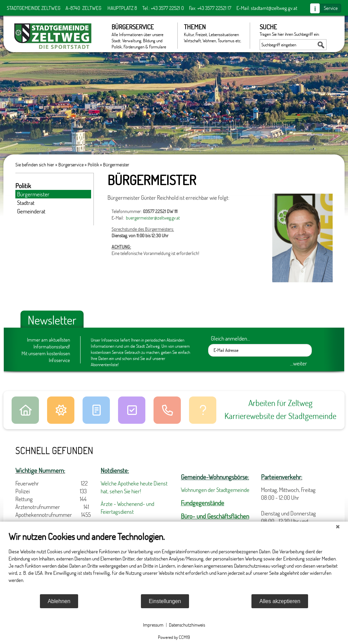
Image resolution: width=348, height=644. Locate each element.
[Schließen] (338, 527)
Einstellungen (165, 601)
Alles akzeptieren (280, 601)
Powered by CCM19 (174, 637)
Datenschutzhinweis (187, 625)
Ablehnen (59, 601)
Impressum (153, 625)
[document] (174, 562)
